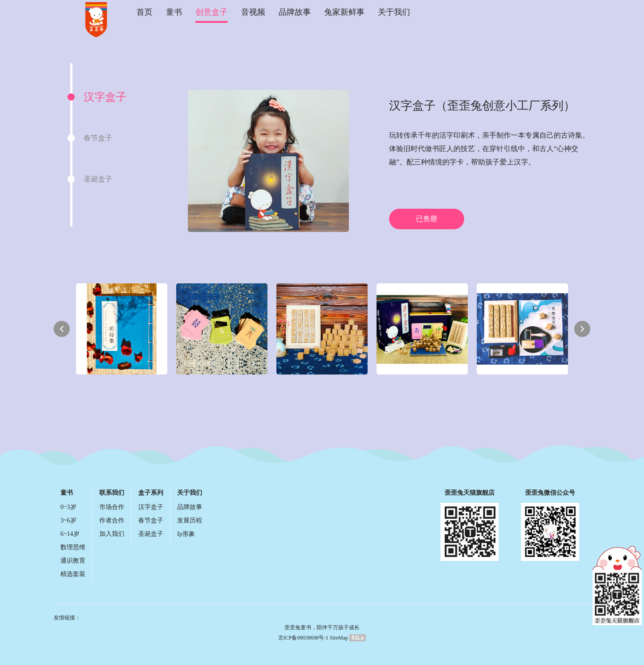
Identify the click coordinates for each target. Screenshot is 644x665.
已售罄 (427, 219)
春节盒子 (151, 520)
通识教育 (73, 561)
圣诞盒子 (151, 534)
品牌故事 (295, 12)
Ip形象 (186, 534)
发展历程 (190, 520)
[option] (119, 97)
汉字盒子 (151, 507)
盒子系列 (151, 493)
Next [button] (582, 329)
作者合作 (112, 520)
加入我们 (112, 534)
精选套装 (73, 574)
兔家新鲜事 (344, 12)
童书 (174, 12)
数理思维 (73, 547)
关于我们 (394, 12)
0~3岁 (68, 507)
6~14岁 (70, 534)
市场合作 (112, 507)
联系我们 (112, 493)
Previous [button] (62, 329)
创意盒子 (212, 12)
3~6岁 (68, 520)
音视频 (253, 12)
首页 (144, 12)
